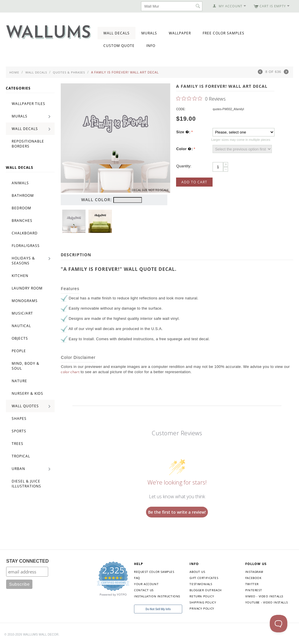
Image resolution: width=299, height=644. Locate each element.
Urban (18, 469)
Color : (184, 149)
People (19, 351)
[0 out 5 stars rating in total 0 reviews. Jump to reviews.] (201, 99)
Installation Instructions (157, 596)
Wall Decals (117, 33)
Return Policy (202, 596)
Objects (20, 338)
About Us (197, 572)
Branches (22, 221)
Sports (19, 431)
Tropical (21, 456)
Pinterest (254, 590)
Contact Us (144, 590)
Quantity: (184, 166)
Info (151, 46)
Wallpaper (180, 33)
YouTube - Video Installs (266, 602)
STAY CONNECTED (27, 561)
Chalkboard (25, 233)
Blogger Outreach (206, 590)
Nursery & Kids (27, 393)
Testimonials (201, 584)
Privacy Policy (202, 608)
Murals (149, 33)
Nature (19, 381)
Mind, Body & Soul (26, 366)
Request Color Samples (154, 572)
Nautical (21, 326)
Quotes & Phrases (69, 72)
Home (14, 72)
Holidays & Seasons (23, 261)
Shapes (19, 418)
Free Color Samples (224, 33)
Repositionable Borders (28, 144)
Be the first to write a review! (177, 512)
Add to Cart (194, 182)
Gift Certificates (204, 578)
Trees (18, 444)
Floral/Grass (26, 246)
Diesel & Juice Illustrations (26, 484)
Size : (183, 132)
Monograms (25, 301)
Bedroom (21, 208)
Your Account (146, 584)
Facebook (253, 578)
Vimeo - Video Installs (264, 596)
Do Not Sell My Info (158, 609)
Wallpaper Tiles (28, 104)
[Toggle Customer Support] (279, 624)
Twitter (252, 584)
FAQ (137, 578)
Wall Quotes (25, 406)
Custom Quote (119, 46)
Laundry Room (27, 288)
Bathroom (23, 195)
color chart (70, 372)
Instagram (254, 572)
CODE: (181, 109)
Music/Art (22, 313)
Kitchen (20, 276)
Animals (20, 183)
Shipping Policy (203, 602)
